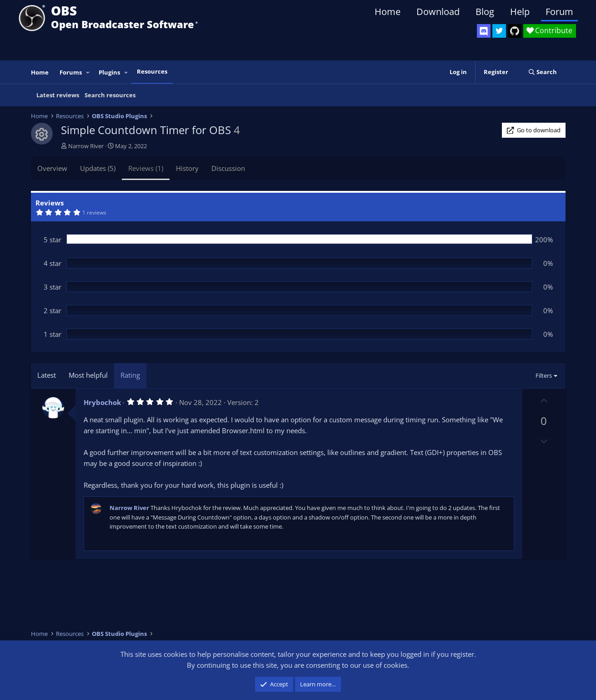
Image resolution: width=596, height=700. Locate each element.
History (187, 168)
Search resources (110, 95)
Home (388, 12)
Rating (130, 375)
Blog (485, 12)
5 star (53, 240)
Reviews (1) (146, 168)
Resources (152, 71)
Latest (47, 375)
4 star (53, 263)
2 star (53, 310)
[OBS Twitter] (499, 31)
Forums (71, 72)
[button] (88, 72)
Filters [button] (544, 375)
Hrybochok (102, 402)
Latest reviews (58, 95)
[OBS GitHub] (515, 31)
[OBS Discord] (484, 31)
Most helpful (88, 375)
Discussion (228, 168)
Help (520, 12)
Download (438, 12)
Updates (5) (98, 168)
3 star (53, 287)
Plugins (109, 72)
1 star (53, 334)
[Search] (543, 72)
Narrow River (86, 146)
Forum (559, 12)
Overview (52, 168)
